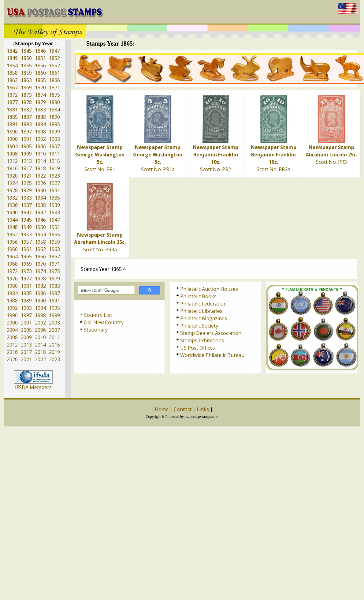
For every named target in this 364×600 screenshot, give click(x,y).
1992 (12, 308)
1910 (40, 154)
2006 (40, 330)
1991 (54, 301)
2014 (40, 345)
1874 (40, 95)
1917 (26, 168)
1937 (26, 205)
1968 (12, 264)
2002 (40, 323)
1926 (40, 183)
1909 (26, 154)
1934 (40, 198)
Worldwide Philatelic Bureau (212, 355)
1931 (54, 190)
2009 (26, 337)
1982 (40, 286)
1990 (40, 301)
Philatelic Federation (203, 304)
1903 (54, 139)
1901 (26, 139)
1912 (12, 161)
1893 (26, 124)
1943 (54, 212)
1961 (26, 249)
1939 (54, 205)
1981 (26, 286)
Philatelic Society (199, 326)
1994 (40, 308)
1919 (54, 168)
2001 (26, 323)
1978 (40, 279)
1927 (54, 183)
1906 (40, 146)
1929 (26, 190)
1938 (40, 205)
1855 (26, 66)
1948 (12, 227)
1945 (26, 220)
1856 (40, 66)
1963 (54, 249)
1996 (12, 315)
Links (203, 409)
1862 (12, 80)
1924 (12, 183)
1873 (26, 95)
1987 (54, 293)
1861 (54, 73)
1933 (26, 198)
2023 (54, 359)
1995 (54, 308)
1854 (12, 66)
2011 (54, 337)
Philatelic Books (198, 296)
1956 (12, 242)
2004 (12, 330)
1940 (12, 212)
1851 (40, 58)
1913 (26, 161)
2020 (12, 359)
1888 (40, 117)
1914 (40, 161)
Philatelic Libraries (201, 311)
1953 (26, 234)
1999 (54, 315)
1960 (12, 249)
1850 (26, 58)
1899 (54, 132)
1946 (40, 220)
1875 (54, 95)
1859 (26, 73)
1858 (12, 73)
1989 (26, 301)
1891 (12, 124)
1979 (54, 279)
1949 (26, 227)
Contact (183, 409)
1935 (54, 198)
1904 (12, 146)
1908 (12, 154)
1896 (12, 132)
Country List (98, 315)
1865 (40, 80)
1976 (12, 279)
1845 (26, 51)
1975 (54, 271)
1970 (40, 264)
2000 (12, 323)
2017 (26, 352)
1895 (54, 124)
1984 (12, 293)
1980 (12, 286)
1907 (54, 146)
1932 (12, 198)
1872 (12, 95)
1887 (26, 117)
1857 (54, 66)
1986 (40, 293)
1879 (40, 102)
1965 (26, 257)
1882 (26, 110)
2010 (40, 337)
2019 (54, 352)
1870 (40, 88)
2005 (26, 330)
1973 (26, 271)
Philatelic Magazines (204, 318)
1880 (54, 102)
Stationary (96, 330)
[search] (106, 291)
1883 (40, 110)
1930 (40, 190)
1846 (40, 51)
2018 (40, 352)
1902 (40, 139)
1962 (40, 249)
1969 (26, 264)
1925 (26, 183)
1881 (12, 110)
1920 (12, 176)
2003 (54, 323)
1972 (12, 271)
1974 (40, 271)
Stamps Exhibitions (202, 340)
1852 (54, 58)
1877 (12, 102)
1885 (12, 117)
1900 (12, 139)
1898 (40, 132)
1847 (54, 51)
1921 (26, 176)
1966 (40, 257)
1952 (12, 234)
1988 (12, 301)
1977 (26, 279)
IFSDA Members (33, 387)
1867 (12, 88)
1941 (26, 212)
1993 (26, 308)
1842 (12, 51)
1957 (26, 242)
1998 (40, 315)
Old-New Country (104, 322)
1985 (26, 293)
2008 (12, 337)
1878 (26, 102)
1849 (12, 58)
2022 (40, 359)
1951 (54, 227)
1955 (54, 234)
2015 (54, 345)
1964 (12, 257)
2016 (12, 352)
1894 (40, 124)
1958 (40, 242)
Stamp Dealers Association (211, 333)
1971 (54, 264)
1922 (40, 176)
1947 (54, 220)
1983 (54, 286)
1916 (12, 168)
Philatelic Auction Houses (209, 289)
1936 (12, 205)
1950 (40, 227)
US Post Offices (198, 348)
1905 (26, 146)
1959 (54, 242)
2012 (12, 345)
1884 (54, 110)
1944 (12, 220)
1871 (54, 88)
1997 (26, 315)
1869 (26, 88)
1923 (54, 176)
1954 (40, 234)
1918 (40, 168)
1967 (54, 257)
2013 (26, 345)
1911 (54, 154)
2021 (26, 359)
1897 (26, 132)
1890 (54, 117)
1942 (40, 212)
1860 (40, 73)
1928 (12, 190)
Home (162, 409)
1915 (54, 161)
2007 (54, 330)
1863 (26, 80)
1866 (54, 80)
